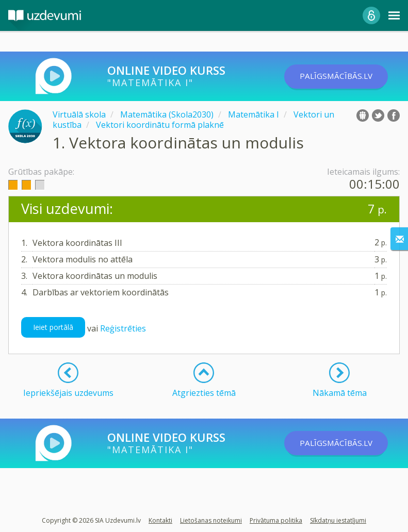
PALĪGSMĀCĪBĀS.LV (342, 76)
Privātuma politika (276, 520)
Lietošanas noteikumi (211, 520)
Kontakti (160, 520)
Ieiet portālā (53, 327)
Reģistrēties (123, 328)
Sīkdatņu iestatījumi (338, 520)
